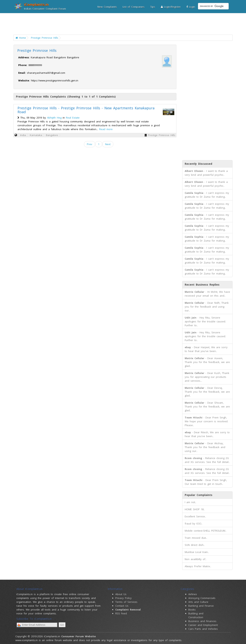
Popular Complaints (199, 495)
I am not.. (190, 502)
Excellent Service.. (195, 516)
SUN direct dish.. (195, 545)
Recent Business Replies (202, 285)
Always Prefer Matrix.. (198, 566)
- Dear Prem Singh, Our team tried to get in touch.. (206, 482)
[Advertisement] (121, 24)
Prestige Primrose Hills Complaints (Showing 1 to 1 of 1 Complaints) (66, 97)
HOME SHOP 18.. (195, 509)
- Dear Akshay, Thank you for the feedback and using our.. (205, 447)
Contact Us (122, 606)
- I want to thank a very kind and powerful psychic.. (206, 173)
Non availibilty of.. (196, 559)
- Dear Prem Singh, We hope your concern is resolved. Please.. (206, 421)
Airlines (193, 594)
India (23, 135)
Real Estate (73, 118)
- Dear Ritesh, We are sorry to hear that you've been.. (207, 434)
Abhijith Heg (54, 118)
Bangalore (52, 135)
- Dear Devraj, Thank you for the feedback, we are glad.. (207, 392)
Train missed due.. (196, 538)
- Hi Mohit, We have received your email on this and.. (207, 294)
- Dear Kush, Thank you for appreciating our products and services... (207, 377)
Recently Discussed (198, 164)
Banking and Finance (201, 606)
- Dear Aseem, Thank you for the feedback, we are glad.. (207, 362)
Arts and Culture (198, 602)
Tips (153, 7)
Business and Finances (202, 621)
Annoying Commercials (202, 598)
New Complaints (107, 7)
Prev (90, 144)
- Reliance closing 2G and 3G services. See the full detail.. (207, 460)
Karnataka (36, 135)
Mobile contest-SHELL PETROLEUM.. (206, 531)
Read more (106, 129)
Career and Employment (203, 625)
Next (108, 144)
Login (191, 7)
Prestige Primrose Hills (45, 38)
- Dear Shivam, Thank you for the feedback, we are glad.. (207, 406)
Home (21, 38)
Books (192, 610)
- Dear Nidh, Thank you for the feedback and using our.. (207, 307)
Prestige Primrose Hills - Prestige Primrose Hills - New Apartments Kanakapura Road (86, 110)
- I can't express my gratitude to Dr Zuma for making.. (207, 195)
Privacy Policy (123, 598)
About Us (121, 594)
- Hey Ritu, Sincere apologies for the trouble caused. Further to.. (205, 321)
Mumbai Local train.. (197, 552)
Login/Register (171, 7)
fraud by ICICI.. (194, 524)
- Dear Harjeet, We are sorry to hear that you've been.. (206, 349)
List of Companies (134, 7)
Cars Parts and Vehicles (203, 629)
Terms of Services (126, 602)
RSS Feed (121, 613)
